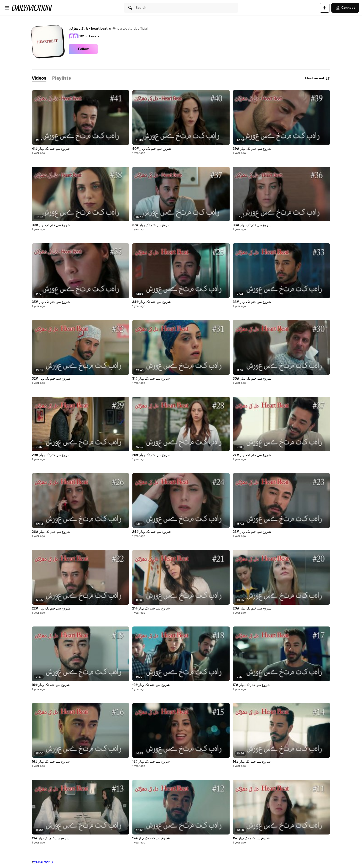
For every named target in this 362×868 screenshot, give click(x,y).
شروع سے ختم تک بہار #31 (151, 379)
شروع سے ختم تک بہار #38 (51, 225)
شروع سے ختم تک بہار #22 (51, 609)
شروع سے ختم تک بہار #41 (51, 149)
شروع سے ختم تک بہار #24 (151, 532)
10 (51, 862)
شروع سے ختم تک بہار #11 (251, 838)
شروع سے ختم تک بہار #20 (252, 609)
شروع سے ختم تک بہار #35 (51, 302)
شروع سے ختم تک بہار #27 (252, 455)
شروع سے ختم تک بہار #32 (51, 379)
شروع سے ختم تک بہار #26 (51, 532)
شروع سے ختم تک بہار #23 (252, 532)
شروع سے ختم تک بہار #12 (151, 838)
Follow (83, 49)
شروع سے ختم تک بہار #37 (151, 225)
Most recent (318, 78)
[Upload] (325, 8)
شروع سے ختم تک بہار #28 (151, 455)
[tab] (39, 79)
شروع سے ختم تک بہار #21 (151, 609)
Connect (345, 8)
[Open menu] (7, 8)
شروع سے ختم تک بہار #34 (151, 302)
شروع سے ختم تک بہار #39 (252, 149)
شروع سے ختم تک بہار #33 (252, 302)
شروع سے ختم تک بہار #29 (51, 455)
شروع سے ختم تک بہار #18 (151, 685)
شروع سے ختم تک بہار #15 (151, 762)
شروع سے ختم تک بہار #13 (51, 838)
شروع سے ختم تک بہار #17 (252, 685)
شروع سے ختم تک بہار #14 (252, 762)
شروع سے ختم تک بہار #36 (252, 225)
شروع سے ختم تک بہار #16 (51, 762)
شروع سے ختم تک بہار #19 (51, 685)
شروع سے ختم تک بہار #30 (252, 379)
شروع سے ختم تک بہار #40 (152, 149)
